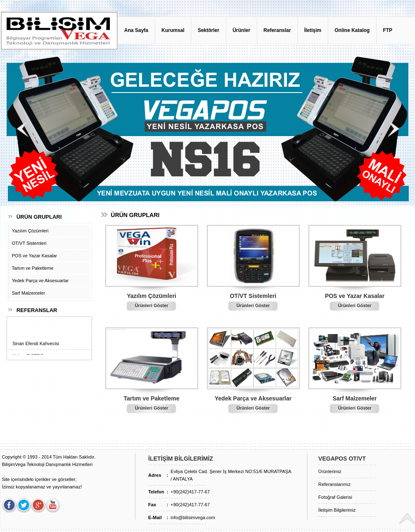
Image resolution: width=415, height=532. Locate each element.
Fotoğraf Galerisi (335, 497)
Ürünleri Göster (152, 305)
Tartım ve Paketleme (33, 268)
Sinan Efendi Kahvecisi (36, 346)
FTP (388, 30)
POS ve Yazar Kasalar (35, 256)
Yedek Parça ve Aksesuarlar (40, 281)
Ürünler (241, 30)
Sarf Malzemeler (29, 293)
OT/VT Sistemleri (29, 243)
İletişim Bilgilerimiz (337, 510)
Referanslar (277, 30)
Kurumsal (173, 30)
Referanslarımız (335, 484)
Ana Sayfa (136, 30)
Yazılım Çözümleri (30, 231)
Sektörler (209, 30)
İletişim (313, 30)
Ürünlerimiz (330, 471)
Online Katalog (352, 30)
